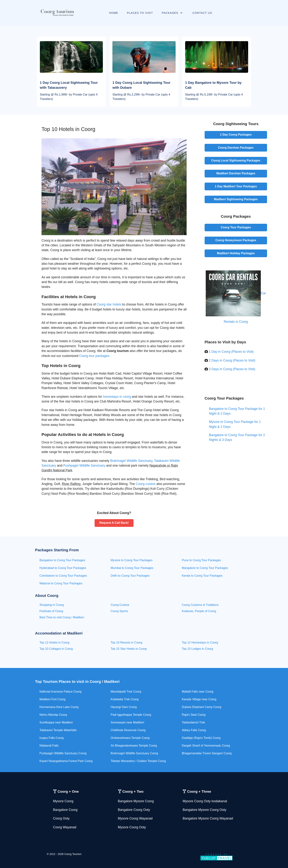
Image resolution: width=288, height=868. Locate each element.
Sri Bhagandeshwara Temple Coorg (134, 746)
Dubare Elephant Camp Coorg (202, 707)
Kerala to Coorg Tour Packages (202, 576)
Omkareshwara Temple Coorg (130, 738)
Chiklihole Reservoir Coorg (128, 730)
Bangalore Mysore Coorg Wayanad (208, 818)
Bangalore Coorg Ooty (134, 810)
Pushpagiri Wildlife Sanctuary (84, 466)
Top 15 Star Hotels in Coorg (129, 649)
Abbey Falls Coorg (194, 730)
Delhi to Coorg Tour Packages (130, 576)
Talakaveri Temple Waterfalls (58, 730)
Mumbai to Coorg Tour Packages (132, 568)
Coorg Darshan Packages (236, 148)
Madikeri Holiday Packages (236, 253)
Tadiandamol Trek (193, 722)
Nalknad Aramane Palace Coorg (61, 692)
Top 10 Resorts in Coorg (126, 643)
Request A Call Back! (114, 523)
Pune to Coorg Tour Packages (201, 560)
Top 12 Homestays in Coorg (200, 643)
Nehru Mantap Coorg (53, 715)
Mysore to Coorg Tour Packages (132, 560)
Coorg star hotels (109, 304)
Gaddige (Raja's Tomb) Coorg (201, 738)
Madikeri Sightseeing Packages (236, 199)
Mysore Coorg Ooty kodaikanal (205, 801)
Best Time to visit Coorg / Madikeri (62, 617)
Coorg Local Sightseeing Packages (236, 160)
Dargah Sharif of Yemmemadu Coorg (206, 746)
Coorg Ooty (61, 818)
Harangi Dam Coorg (124, 707)
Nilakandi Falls (49, 746)
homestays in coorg (117, 397)
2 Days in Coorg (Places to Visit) (232, 360)
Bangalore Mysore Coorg (136, 801)
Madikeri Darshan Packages (236, 173)
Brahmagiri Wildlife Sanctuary (131, 461)
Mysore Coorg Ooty (132, 827)
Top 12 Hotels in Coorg (54, 643)
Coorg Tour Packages (236, 227)
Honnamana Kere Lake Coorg (59, 707)
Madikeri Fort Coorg (52, 699)
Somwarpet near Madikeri (127, 722)
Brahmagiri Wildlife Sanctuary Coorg (134, 753)
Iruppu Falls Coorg (52, 738)
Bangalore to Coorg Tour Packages (62, 560)
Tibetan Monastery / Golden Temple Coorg (138, 761)
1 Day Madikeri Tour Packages (236, 186)
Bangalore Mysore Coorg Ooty (204, 810)
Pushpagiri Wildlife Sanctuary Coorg (63, 753)
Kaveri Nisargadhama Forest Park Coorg (66, 761)
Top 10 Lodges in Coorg (197, 649)
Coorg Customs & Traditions (200, 605)
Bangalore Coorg (65, 810)
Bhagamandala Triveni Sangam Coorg (207, 753)
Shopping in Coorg (52, 605)
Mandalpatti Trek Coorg (126, 692)
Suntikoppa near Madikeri (56, 722)
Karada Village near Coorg (199, 699)
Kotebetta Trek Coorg (125, 699)
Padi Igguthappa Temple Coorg (131, 715)
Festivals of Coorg (51, 611)
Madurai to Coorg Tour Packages (61, 583)
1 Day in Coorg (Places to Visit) (231, 352)
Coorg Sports (119, 611)
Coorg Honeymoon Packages (236, 240)
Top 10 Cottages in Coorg (56, 649)
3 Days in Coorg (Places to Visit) (232, 369)
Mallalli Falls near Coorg (198, 692)
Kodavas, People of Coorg (199, 611)
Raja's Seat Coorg (194, 715)
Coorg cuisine (146, 484)
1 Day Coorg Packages (236, 135)
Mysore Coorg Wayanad (135, 818)
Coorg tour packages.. (95, 356)
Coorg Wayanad (65, 827)
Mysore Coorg (63, 801)
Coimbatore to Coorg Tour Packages (63, 576)
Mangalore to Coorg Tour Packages (205, 568)
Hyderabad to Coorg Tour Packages (63, 568)
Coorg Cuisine (120, 605)
